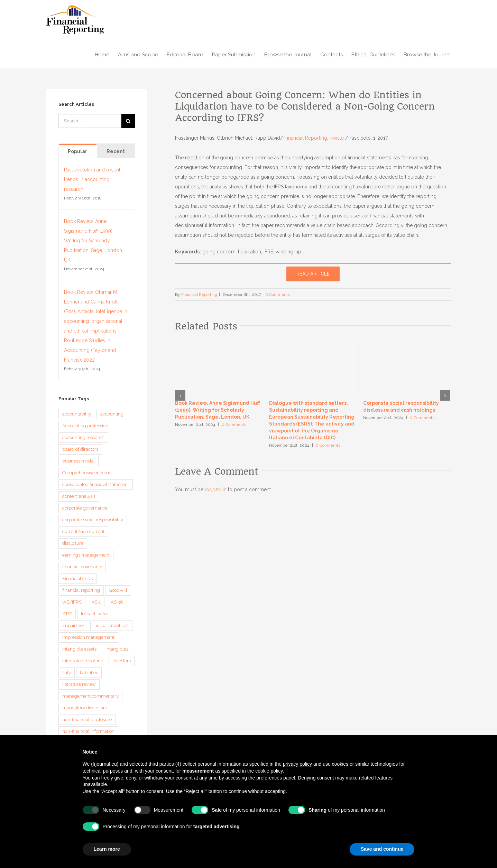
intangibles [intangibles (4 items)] (117, 649)
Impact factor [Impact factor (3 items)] (95, 614)
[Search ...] (90, 121)
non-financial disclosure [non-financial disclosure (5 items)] (87, 720)
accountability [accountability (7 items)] (77, 414)
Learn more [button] (107, 849)
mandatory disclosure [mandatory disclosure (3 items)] (85, 708)
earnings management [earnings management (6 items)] (86, 555)
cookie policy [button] (269, 771)
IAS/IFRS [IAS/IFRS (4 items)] (72, 602)
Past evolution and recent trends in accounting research (92, 179)
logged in (216, 489)
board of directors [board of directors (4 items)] (80, 449)
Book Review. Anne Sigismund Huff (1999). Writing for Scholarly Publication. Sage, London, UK (218, 410)
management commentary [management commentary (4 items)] (90, 696)
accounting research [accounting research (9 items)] (83, 437)
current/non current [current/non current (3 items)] (83, 531)
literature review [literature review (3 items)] (79, 684)
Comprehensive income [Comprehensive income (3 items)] (87, 473)
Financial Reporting (306, 138)
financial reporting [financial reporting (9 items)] (81, 590)
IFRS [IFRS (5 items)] (67, 614)
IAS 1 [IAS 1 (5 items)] (96, 602)
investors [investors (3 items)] (122, 661)
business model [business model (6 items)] (79, 461)
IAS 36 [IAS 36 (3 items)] (116, 602)
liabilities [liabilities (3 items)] (89, 673)
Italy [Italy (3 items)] (67, 673)
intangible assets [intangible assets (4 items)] (79, 649)
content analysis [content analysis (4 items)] (79, 496)
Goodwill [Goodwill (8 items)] (118, 590)
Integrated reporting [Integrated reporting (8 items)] (83, 661)
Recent (116, 151)
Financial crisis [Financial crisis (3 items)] (77, 578)
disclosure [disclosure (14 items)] (73, 543)
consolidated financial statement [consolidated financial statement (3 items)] (96, 484)
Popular (77, 151)
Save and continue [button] (382, 849)
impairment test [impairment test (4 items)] (112, 626)
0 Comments (278, 295)
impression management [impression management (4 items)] (88, 637)
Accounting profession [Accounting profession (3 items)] (85, 426)
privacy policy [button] (297, 764)
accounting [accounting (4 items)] (112, 414)
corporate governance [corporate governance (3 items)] (85, 508)
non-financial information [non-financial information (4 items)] (88, 731)
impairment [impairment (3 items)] (75, 626)
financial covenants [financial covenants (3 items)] (82, 567)
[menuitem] (106, 54)
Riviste (337, 138)
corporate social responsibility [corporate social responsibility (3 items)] (93, 520)
